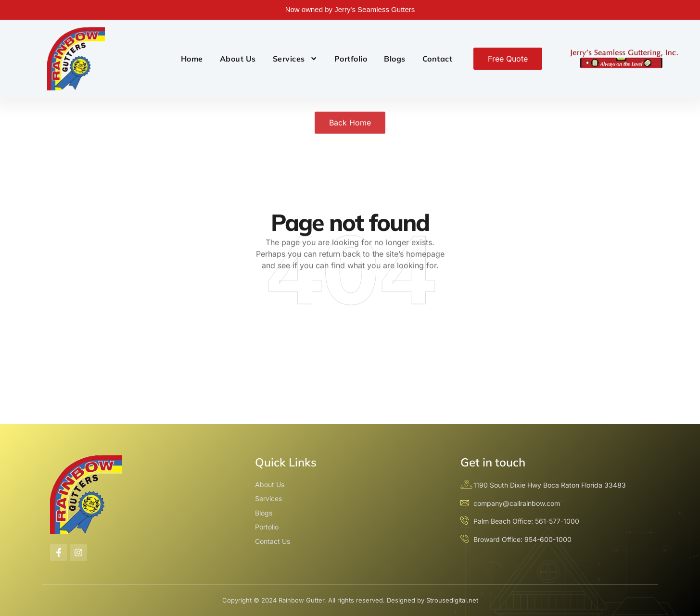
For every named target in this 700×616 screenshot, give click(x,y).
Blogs (395, 59)
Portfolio (351, 59)
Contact (438, 59)
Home (192, 59)
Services (295, 59)
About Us (238, 59)
